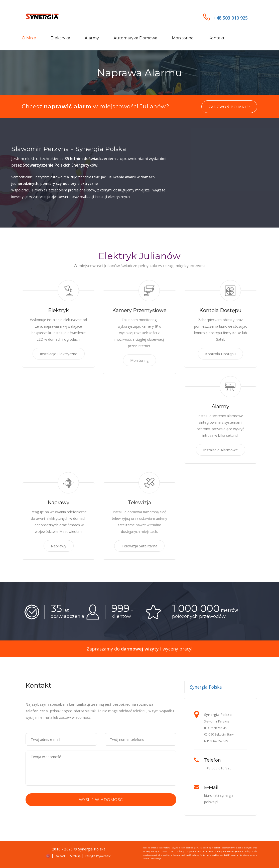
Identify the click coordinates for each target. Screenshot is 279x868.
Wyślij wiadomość (101, 800)
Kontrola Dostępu (220, 354)
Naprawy (59, 546)
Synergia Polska (206, 687)
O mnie (29, 38)
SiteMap (75, 856)
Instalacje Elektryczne (59, 354)
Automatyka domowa (135, 38)
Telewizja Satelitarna (139, 546)
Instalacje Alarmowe (221, 450)
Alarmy (92, 38)
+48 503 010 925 (225, 18)
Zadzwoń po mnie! (229, 107)
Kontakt (217, 38)
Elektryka (60, 38)
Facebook (60, 856)
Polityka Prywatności (98, 856)
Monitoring (183, 38)
